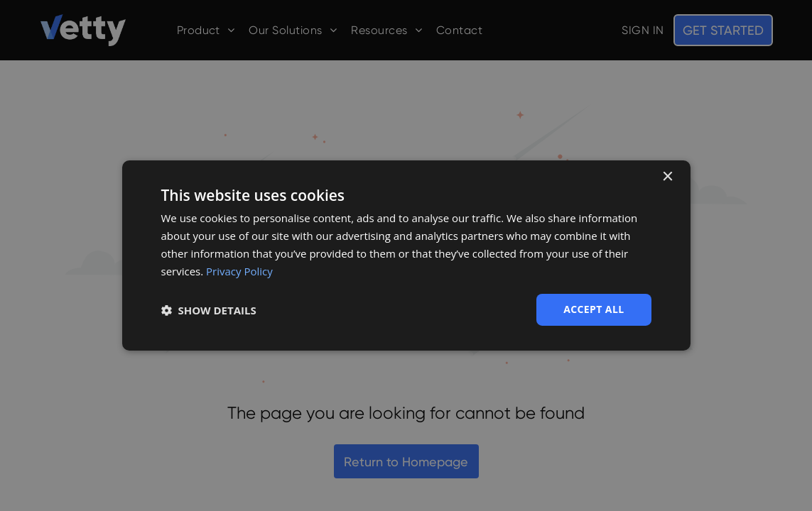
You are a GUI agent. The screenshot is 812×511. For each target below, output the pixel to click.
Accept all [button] (594, 309)
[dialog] (406, 255)
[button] (209, 310)
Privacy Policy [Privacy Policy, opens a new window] (239, 271)
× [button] (667, 177)
